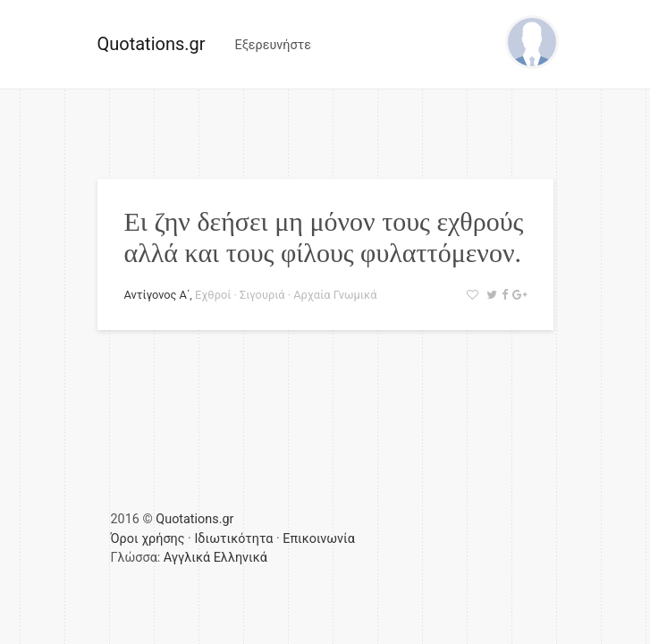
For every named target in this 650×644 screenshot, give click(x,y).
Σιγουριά (262, 295)
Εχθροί (213, 295)
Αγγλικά (187, 558)
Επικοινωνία (319, 539)
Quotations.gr (152, 44)
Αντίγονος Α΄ (157, 295)
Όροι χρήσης (148, 539)
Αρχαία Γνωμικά (335, 295)
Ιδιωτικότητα (233, 539)
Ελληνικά (241, 558)
